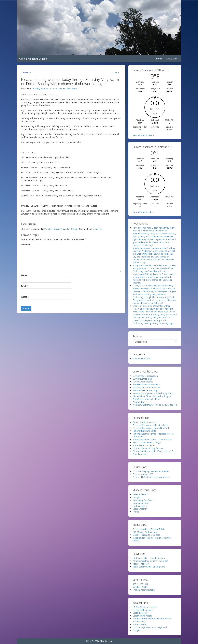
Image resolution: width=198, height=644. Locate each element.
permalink (97, 229)
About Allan (172, 59)
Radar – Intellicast (141, 564)
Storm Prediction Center (144, 445)
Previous (27, 72)
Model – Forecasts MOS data (146, 535)
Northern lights (140, 506)
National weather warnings (145, 390)
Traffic (136, 512)
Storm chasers (139, 624)
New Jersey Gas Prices (143, 500)
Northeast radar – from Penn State (149, 558)
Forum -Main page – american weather (151, 471)
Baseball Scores (140, 494)
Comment (26, 244)
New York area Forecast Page (147, 442)
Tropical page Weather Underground (150, 627)
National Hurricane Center (145, 431)
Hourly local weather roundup (146, 385)
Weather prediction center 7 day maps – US (153, 451)
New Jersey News (141, 503)
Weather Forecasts (53, 229)
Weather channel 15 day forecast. (148, 448)
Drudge (136, 497)
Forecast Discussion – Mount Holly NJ (150, 425)
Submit (26, 308)
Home (159, 59)
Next (117, 72)
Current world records (143, 382)
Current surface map (142, 379)
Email (24, 286)
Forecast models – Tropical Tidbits (149, 529)
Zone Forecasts (140, 454)
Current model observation (145, 376)
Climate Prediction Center (145, 422)
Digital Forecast (140, 613)
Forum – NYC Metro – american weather (152, 477)
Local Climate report (142, 616)
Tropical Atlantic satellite (144, 590)
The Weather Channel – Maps (146, 399)
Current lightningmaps (143, 610)
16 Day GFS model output (145, 607)
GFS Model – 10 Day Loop (145, 532)
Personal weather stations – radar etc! (150, 561)
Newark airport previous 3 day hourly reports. (154, 393)
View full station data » (143, 135)
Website (25, 297)
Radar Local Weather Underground (149, 567)
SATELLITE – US (140, 584)
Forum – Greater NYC (143, 474)
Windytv (136, 630)
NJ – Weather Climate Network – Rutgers (152, 396)
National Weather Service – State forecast (152, 440)
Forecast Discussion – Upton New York (151, 428)
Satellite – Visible (140, 587)
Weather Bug (139, 402)
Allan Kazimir (71, 89)
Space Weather (140, 509)
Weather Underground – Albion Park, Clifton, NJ (155, 405)
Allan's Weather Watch (33, 59)
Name (25, 275)
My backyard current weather (146, 387)
